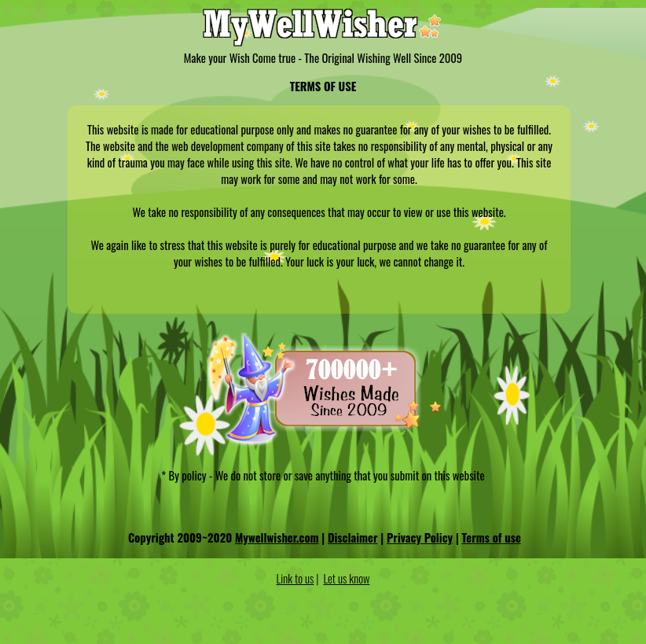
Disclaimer (353, 537)
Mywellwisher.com (277, 537)
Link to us (295, 578)
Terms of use (492, 537)
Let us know (347, 578)
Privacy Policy (420, 537)
